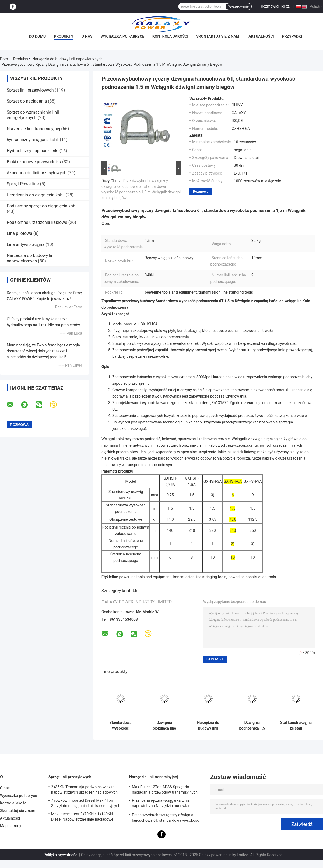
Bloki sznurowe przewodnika (34, 162)
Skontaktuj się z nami (218, 36)
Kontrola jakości (170, 36)
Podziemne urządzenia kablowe (37, 222)
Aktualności (261, 36)
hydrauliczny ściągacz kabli (33, 140)
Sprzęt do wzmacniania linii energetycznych (33, 115)
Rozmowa (201, 191)
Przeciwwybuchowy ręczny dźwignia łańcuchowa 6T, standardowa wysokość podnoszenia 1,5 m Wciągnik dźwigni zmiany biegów (166, 818)
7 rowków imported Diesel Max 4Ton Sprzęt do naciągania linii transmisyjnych (86, 803)
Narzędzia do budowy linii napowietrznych (67, 59)
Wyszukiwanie (238, 6)
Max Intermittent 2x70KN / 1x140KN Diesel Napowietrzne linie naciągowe (82, 817)
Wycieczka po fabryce (122, 36)
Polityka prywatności (61, 855)
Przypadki (292, 36)
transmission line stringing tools (200, 577)
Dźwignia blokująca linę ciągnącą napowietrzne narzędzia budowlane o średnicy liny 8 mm (164, 725)
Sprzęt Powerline (23, 184)
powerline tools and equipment (145, 577)
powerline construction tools (252, 577)
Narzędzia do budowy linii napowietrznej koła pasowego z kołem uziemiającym (208, 725)
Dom (4, 59)
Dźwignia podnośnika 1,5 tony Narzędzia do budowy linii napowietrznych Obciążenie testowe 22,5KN (252, 725)
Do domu (37, 36)
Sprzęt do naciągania (27, 101)
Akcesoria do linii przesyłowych (37, 173)
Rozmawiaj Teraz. (275, 6)
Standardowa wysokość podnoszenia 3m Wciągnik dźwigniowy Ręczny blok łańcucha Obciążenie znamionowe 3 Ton (121, 725)
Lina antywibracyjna (26, 244)
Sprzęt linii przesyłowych (30, 90)
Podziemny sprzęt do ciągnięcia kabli (42, 206)
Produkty (64, 36)
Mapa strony (11, 826)
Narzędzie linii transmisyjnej (33, 129)
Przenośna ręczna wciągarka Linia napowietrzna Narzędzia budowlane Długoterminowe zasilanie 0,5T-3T (162, 804)
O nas (87, 36)
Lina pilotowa (20, 233)
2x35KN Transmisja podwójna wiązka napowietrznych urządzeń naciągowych (84, 790)
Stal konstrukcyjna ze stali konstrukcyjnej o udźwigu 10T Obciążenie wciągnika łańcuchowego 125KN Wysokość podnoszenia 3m (296, 725)
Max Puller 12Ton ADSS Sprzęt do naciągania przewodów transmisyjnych (165, 790)
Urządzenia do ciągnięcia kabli (36, 195)
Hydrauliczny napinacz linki (33, 151)
